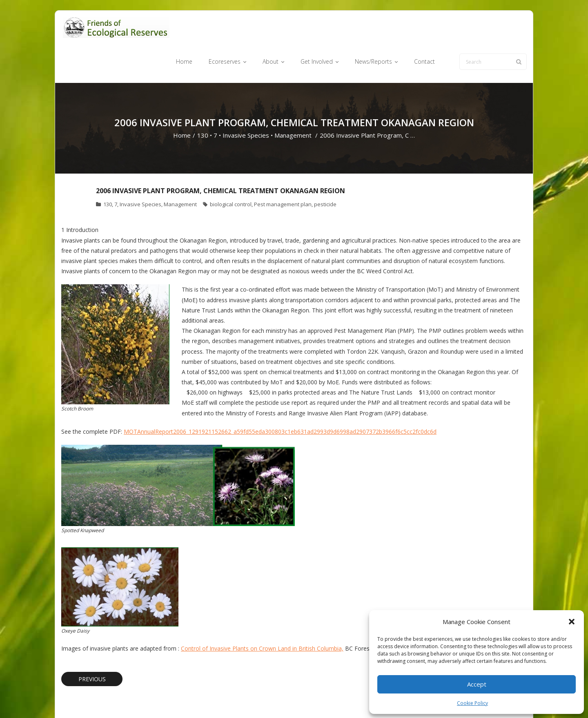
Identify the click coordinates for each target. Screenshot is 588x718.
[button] (572, 622)
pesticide (325, 174)
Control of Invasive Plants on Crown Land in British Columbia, (262, 617)
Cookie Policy (472, 703)
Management (293, 105)
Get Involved (339, 699)
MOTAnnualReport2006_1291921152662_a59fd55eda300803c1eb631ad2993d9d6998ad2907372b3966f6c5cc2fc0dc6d (280, 400)
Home (182, 105)
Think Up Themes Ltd (110, 699)
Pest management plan (283, 174)
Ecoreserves (277, 699)
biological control (231, 174)
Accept (477, 684)
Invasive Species (246, 105)
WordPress (178, 699)
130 (203, 105)
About (308, 699)
